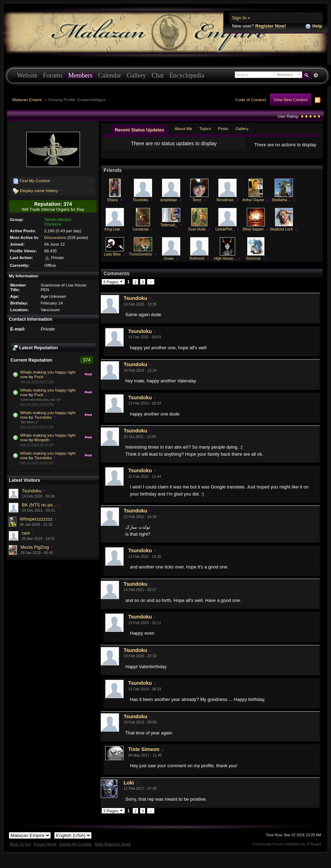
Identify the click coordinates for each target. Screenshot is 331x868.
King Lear (112, 229)
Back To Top (20, 844)
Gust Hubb (197, 229)
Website (27, 75)
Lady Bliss (112, 254)
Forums (53, 75)
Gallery (136, 75)
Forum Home (45, 844)
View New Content (291, 100)
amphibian (169, 200)
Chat (158, 75)
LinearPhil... (225, 229)
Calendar (110, 75)
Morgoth (42, 440)
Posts (223, 128)
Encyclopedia (187, 75)
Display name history (36, 191)
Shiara (112, 200)
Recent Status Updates (139, 130)
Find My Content (32, 181)
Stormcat (253, 258)
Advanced (316, 75)
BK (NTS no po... (39, 505)
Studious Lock (281, 229)
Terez (197, 200)
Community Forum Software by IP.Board (286, 844)
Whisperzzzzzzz (36, 519)
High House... (225, 258)
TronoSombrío (140, 254)
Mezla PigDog (35, 547)
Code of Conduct (251, 100)
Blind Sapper (253, 229)
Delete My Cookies (76, 844)
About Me (183, 128)
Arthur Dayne (253, 200)
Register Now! (271, 26)
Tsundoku (43, 417)
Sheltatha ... (281, 200)
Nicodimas (225, 200)
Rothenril (197, 258)
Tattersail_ (168, 225)
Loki (129, 783)
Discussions (55, 237)
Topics (205, 128)
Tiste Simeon (144, 749)
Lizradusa (141, 229)
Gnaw (169, 258)
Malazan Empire (27, 100)
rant (26, 533)
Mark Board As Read (113, 844)
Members (80, 75)
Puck (39, 377)
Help (314, 26)
